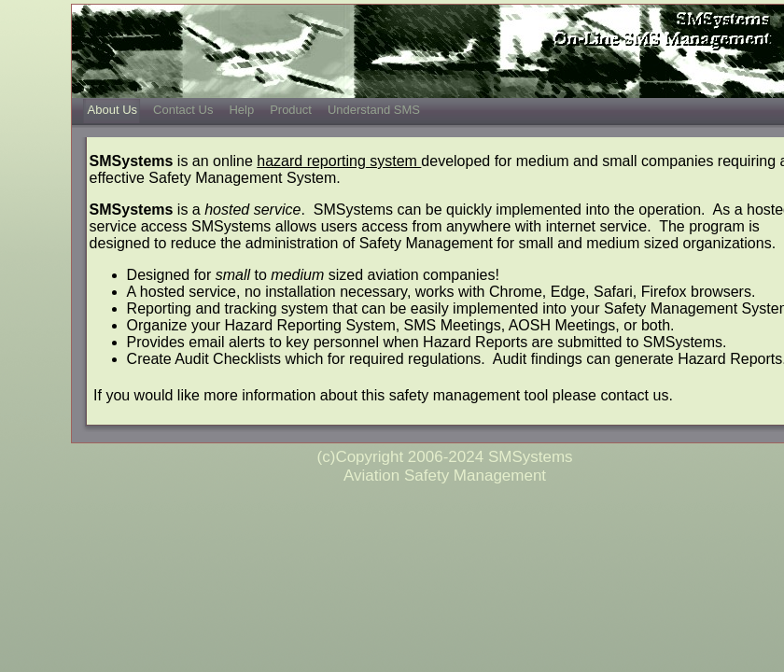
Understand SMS (374, 110)
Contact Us (183, 110)
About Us (112, 110)
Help (241, 110)
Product (291, 110)
